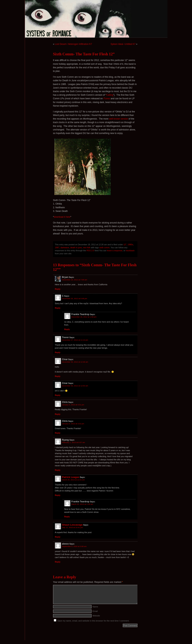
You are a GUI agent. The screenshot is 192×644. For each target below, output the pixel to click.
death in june (76, 248)
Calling (110, 95)
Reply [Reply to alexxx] (58, 562)
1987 (57, 248)
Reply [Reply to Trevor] (58, 352)
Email (95, 611)
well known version (119, 119)
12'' (125, 245)
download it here (62, 217)
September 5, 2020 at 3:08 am (74, 546)
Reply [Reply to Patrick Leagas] (58, 495)
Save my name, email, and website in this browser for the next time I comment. (93, 621)
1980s (130, 245)
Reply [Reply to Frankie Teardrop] (67, 329)
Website (96, 616)
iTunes (107, 99)
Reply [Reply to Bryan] (58, 289)
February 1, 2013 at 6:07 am (74, 442)
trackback (130, 251)
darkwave (65, 248)
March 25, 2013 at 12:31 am (73, 480)
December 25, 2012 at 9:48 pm (75, 298)
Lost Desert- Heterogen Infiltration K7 (73, 44)
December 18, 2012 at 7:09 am (75, 280)
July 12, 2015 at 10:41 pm (73, 527)
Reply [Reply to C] (58, 308)
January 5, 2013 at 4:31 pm (73, 405)
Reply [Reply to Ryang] (58, 470)
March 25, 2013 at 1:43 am (82, 504)
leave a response (115, 251)
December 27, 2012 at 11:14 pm (75, 340)
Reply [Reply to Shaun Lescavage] (58, 537)
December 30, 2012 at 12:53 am (75, 386)
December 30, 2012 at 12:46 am (75, 362)
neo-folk (87, 248)
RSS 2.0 (90, 251)
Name (95, 607)
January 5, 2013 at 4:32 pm (73, 424)
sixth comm (105, 248)
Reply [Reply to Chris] (58, 414)
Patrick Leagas (71, 477)
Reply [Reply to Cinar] (58, 376)
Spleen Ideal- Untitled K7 (123, 44)
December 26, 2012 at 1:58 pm (84, 317)
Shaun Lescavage (72, 525)
